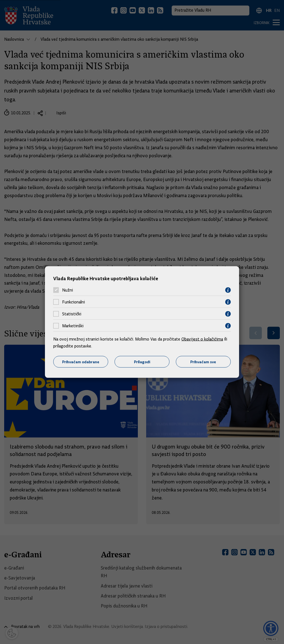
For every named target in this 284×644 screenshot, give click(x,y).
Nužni (68, 290)
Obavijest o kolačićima (202, 339)
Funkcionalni (73, 302)
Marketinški (73, 326)
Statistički (72, 314)
